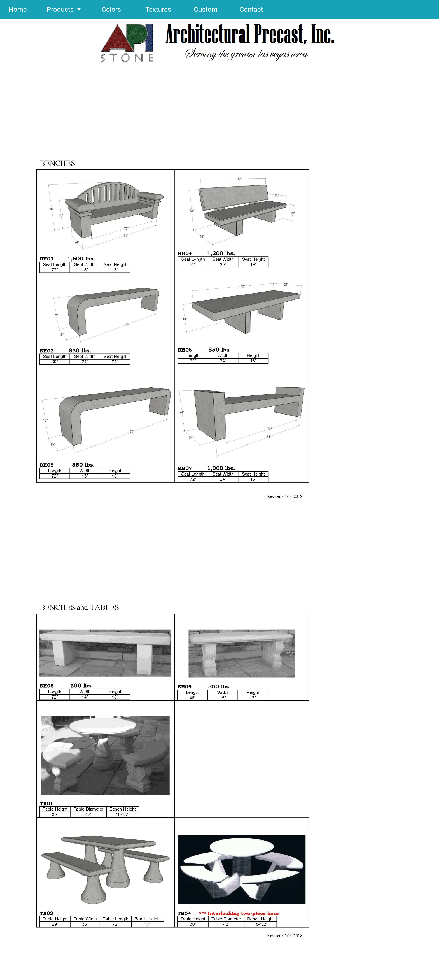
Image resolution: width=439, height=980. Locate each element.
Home (18, 10)
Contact (241, 10)
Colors (102, 10)
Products (51, 10)
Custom (196, 10)
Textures (148, 10)
